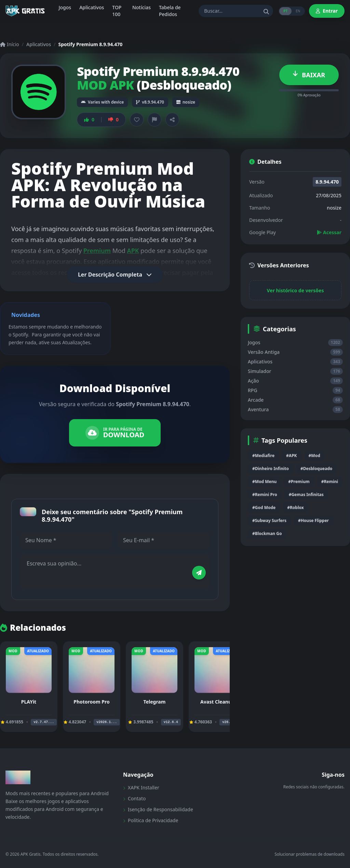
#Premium (299, 482)
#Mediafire (263, 456)
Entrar (327, 11)
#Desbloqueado (316, 469)
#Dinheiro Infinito (271, 469)
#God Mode (264, 508)
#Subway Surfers (269, 520)
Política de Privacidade (151, 820)
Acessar (329, 232)
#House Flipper (313, 520)
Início (10, 44)
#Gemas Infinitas (306, 495)
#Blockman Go (267, 533)
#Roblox (295, 508)
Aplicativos (39, 44)
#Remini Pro (265, 495)
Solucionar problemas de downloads (309, 854)
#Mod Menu (264, 482)
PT (285, 11)
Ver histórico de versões (295, 290)
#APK (291, 456)
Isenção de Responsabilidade (158, 809)
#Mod (314, 456)
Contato (134, 798)
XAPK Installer (141, 787)
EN (298, 11)
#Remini (330, 482)
